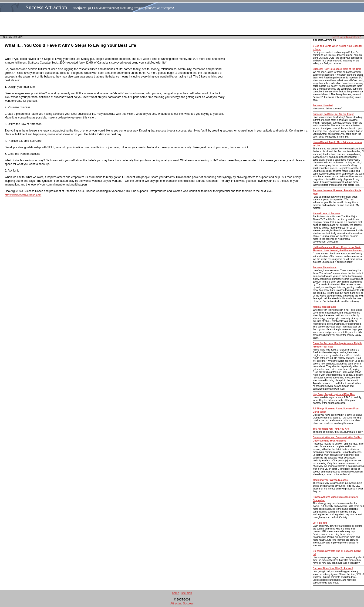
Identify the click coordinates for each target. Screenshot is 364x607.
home (175, 593)
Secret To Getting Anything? (346, 37)
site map (187, 593)
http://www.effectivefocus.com (23, 195)
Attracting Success (182, 604)
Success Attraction (46, 7)
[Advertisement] (183, 24)
